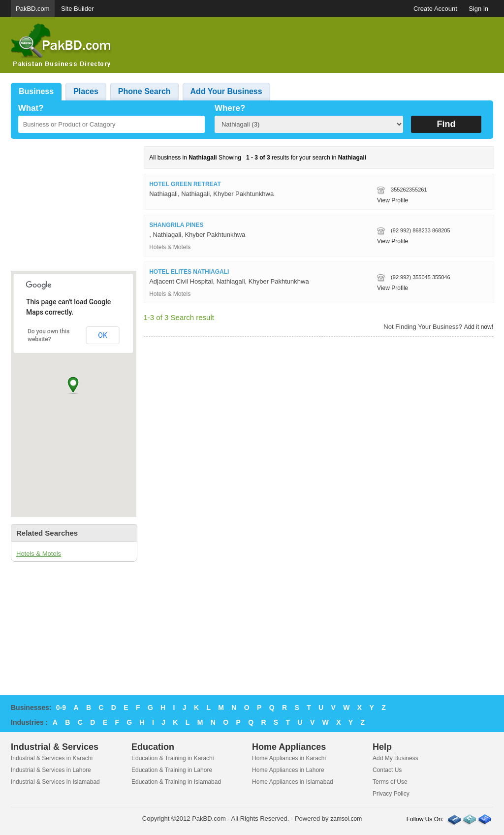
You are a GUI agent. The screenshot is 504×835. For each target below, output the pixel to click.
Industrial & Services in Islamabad (55, 782)
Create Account (435, 9)
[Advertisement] (314, 45)
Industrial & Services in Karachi (52, 758)
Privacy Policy (391, 794)
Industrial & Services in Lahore (51, 770)
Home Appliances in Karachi (289, 758)
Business (36, 91)
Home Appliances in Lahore (288, 770)
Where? (230, 108)
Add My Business (395, 758)
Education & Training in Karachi (173, 758)
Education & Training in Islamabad (176, 782)
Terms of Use (390, 782)
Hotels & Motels (39, 554)
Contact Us (387, 770)
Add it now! (479, 327)
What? (31, 108)
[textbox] (111, 124)
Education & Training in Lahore (172, 770)
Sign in (478, 9)
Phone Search (144, 91)
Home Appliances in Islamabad (293, 782)
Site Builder (77, 9)
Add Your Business (226, 91)
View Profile (393, 200)
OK (102, 335)
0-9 (61, 707)
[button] (73, 385)
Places (86, 91)
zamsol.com (346, 819)
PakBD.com (33, 9)
